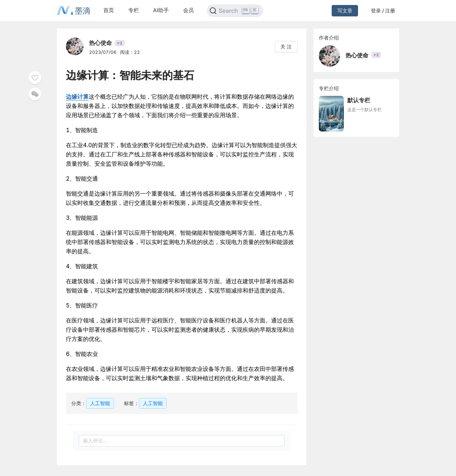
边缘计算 (77, 97)
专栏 (134, 10)
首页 (109, 10)
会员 (188, 10)
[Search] (235, 11)
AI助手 (161, 10)
